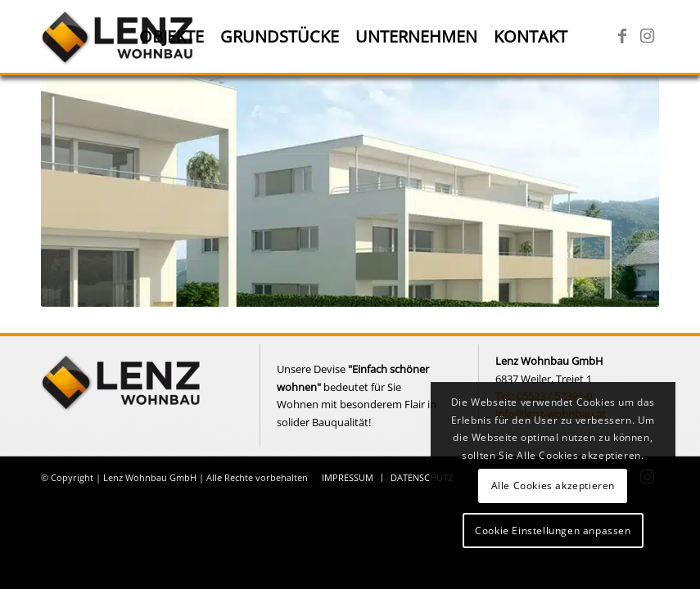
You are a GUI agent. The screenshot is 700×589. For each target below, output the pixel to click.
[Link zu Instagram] (647, 36)
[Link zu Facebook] (622, 36)
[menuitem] (172, 37)
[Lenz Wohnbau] (119, 37)
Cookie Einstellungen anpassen (553, 531)
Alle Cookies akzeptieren (553, 486)
